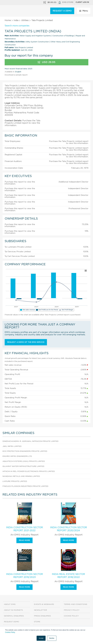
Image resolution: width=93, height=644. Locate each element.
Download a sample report (16, 75)
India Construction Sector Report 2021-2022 (24, 529)
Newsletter (40, 610)
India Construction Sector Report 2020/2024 (69, 529)
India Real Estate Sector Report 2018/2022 (68, 576)
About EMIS (10, 604)
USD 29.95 (46, 62)
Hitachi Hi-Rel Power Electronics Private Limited (29, 471)
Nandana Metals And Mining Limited (21, 476)
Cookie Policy (71, 616)
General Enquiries (14, 616)
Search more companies (17, 26)
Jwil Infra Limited (12, 446)
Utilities (25, 20)
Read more (24, 540)
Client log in (82, 2)
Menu (84, 11)
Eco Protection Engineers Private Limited (25, 451)
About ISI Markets (13, 610)
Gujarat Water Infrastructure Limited (23, 466)
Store (37, 622)
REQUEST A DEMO (62, 11)
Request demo (11, 622)
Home (8, 20)
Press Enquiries (42, 616)
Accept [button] (41, 638)
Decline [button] (52, 638)
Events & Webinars (44, 604)
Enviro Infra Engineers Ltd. (17, 456)
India (16, 20)
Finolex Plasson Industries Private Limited (25, 486)
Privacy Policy (72, 610)
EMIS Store (66, 3)
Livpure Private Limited (15, 481)
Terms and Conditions (76, 604)
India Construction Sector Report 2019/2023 (24, 576)
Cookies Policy (10, 632)
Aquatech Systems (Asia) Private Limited (24, 461)
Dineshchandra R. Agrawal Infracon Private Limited (30, 441)
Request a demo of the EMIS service (26, 342)
